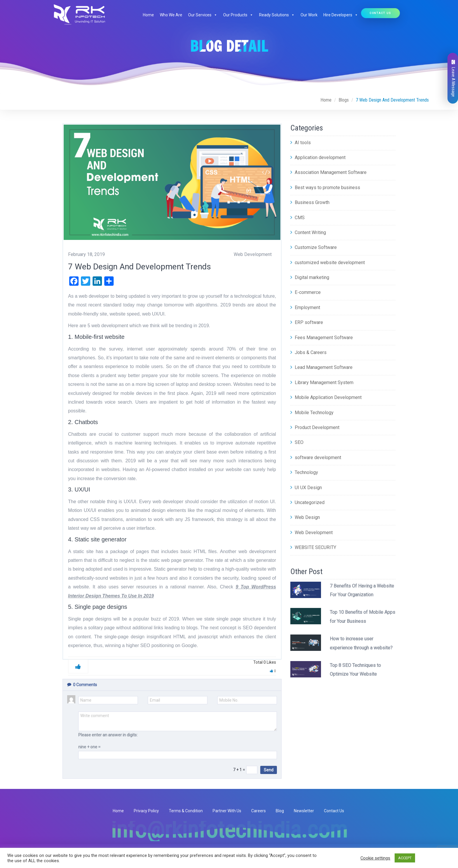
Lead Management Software (321, 367)
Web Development (312, 533)
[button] (214, 15)
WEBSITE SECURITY (313, 547)
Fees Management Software (322, 338)
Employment (305, 307)
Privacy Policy (146, 811)
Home (148, 15)
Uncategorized (307, 502)
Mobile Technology (312, 413)
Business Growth (310, 202)
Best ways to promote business (325, 188)
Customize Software (314, 247)
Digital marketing (310, 277)
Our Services (203, 15)
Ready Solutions (277, 15)
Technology (304, 472)
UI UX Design (306, 488)
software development (316, 457)
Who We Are (171, 15)
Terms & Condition (186, 811)
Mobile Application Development (326, 397)
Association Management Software (328, 172)
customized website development (328, 263)
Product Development (315, 427)
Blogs (344, 100)
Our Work (309, 15)
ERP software (307, 322)
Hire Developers (341, 15)
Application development (318, 157)
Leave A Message (453, 78)
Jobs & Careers (308, 352)
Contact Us (380, 13)
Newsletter (304, 811)
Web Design (305, 517)
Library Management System (322, 382)
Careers (259, 811)
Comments (82, 685)
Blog (280, 811)
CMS (297, 218)
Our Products (238, 15)
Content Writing (308, 232)
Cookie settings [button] (375, 858)
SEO (297, 442)
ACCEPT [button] (405, 858)
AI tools (301, 143)
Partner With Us (227, 811)
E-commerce (306, 292)
